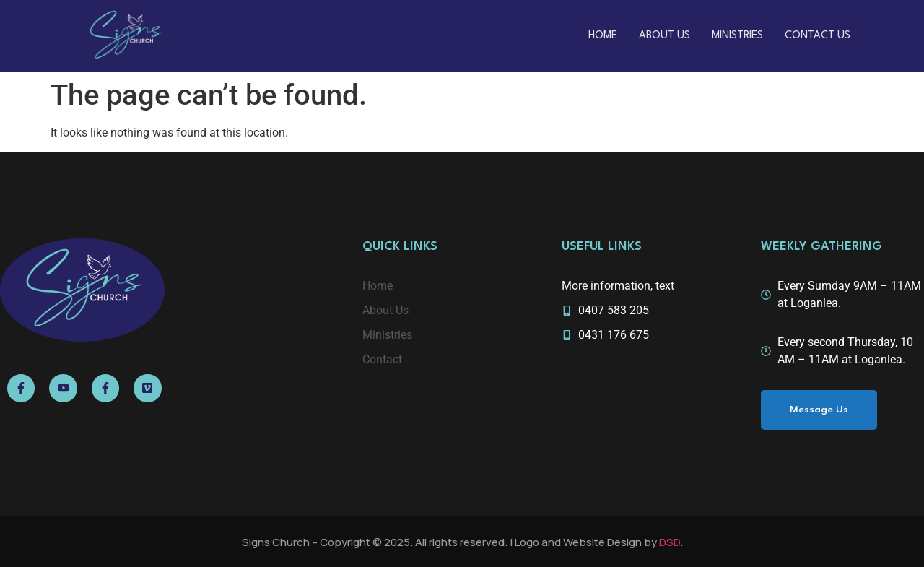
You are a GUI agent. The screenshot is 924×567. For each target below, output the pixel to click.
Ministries (737, 36)
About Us (664, 36)
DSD (670, 542)
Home (603, 36)
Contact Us (818, 36)
